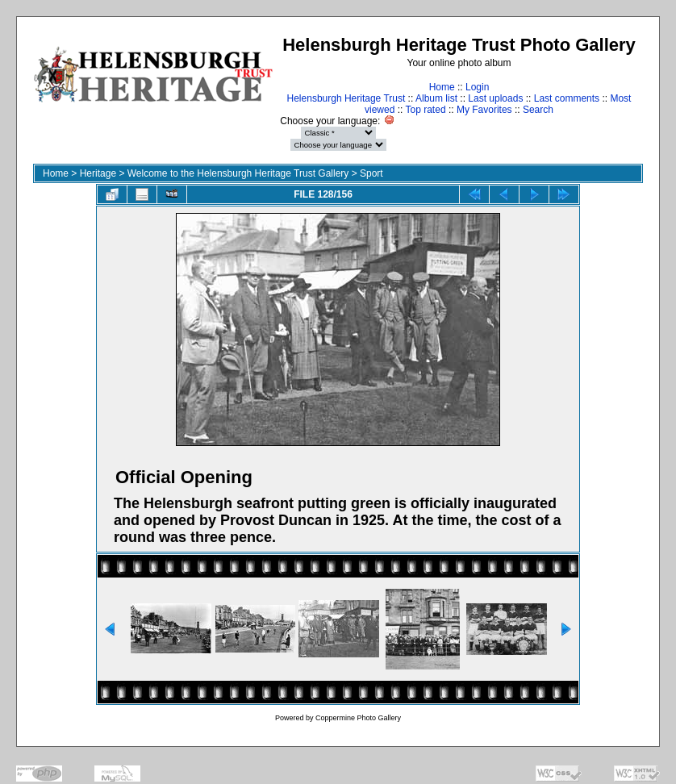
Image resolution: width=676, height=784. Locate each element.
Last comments (567, 98)
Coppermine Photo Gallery (358, 718)
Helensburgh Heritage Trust (346, 98)
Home (442, 87)
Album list (436, 98)
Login (477, 87)
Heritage (98, 173)
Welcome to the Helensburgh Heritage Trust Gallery (238, 173)
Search (538, 110)
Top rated (426, 110)
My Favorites (484, 110)
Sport (371, 173)
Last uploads (495, 98)
